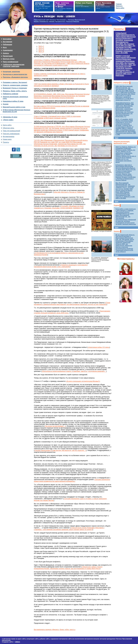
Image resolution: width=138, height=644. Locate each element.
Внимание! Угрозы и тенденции (15, 88)
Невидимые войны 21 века (13, 101)
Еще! (117, 138)
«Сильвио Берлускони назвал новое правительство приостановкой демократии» (72, 480)
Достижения (7, 42)
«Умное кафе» (8, 120)
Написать (119, 6)
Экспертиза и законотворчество (15, 74)
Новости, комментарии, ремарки (15, 85)
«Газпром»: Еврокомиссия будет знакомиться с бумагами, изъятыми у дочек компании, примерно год (59, 207)
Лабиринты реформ (121, 83)
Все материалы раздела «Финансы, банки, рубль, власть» (55, 630)
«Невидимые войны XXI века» (99, 347)
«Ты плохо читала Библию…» (55, 426)
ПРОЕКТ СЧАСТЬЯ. (126, 66)
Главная (119, 4)
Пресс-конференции (11, 62)
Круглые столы (9, 59)
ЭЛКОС (18, 642)
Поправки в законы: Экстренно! (15, 82)
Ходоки (116, 205)
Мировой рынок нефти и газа (14, 107)
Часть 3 (41, 50)
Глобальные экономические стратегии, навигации (14, 65)
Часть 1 (41, 46)
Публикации (7, 45)
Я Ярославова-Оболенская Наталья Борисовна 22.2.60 (16, 111)
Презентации (8, 56)
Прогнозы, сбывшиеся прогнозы (15, 77)
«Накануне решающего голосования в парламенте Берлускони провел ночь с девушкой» (61, 266)
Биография (7, 39)
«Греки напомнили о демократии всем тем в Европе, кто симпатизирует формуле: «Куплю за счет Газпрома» (72, 304)
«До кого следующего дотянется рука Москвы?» (83, 381)
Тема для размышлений (11, 131)
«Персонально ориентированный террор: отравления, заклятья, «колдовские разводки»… (74, 371)
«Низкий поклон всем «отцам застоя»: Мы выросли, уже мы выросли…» (60, 450)
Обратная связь (8, 128)
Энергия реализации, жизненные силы (122, 143)
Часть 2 (41, 48)
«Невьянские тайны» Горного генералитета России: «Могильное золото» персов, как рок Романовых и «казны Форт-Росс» (68, 568)
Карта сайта (7, 125)
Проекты (119, 29)
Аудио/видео (8, 50)
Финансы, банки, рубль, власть (15, 91)
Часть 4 (41, 52)
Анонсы (117, 231)
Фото (5, 47)
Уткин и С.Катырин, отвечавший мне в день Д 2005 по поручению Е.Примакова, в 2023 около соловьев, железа (57, 117)
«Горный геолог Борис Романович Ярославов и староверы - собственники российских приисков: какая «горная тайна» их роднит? (69, 529)
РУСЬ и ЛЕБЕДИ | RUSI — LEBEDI (54, 17)
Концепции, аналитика (11, 72)
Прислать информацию (11, 134)
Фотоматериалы (126, 259)
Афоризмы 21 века (10, 117)
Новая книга (7, 139)
